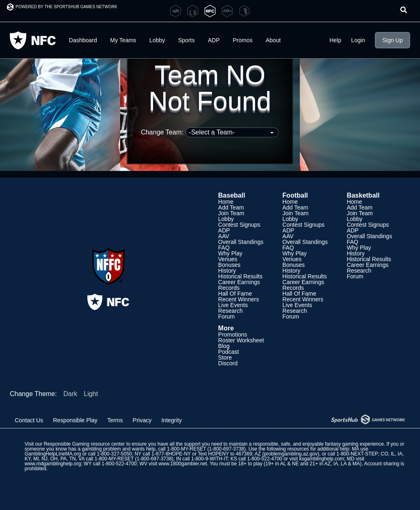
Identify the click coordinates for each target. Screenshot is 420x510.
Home (226, 202)
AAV (224, 236)
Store (225, 357)
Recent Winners (239, 299)
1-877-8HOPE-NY (171, 454)
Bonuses (229, 265)
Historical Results (240, 276)
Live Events (233, 305)
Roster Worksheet (241, 340)
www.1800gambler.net (183, 464)
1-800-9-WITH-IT (209, 459)
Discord (228, 363)
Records (229, 288)
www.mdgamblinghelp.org (53, 464)
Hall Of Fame (235, 294)
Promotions (233, 335)
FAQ (224, 248)
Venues (228, 259)
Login (358, 40)
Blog (224, 346)
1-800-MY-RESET (186, 449)
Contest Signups (239, 225)
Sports (186, 40)
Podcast (229, 352)
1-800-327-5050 (114, 454)
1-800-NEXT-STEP (357, 454)
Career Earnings (239, 282)
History (227, 271)
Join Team (231, 213)
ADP (214, 40)
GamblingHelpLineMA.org (53, 454)
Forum (226, 316)
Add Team (231, 207)
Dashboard (83, 40)
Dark (70, 394)
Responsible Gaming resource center (84, 444)
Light (91, 394)
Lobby (157, 40)
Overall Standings (241, 242)
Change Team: (209, 132)
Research (231, 311)
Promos (243, 40)
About (273, 40)
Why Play (230, 253)
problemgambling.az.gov (291, 454)
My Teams (123, 40)
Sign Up (393, 40)
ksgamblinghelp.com (321, 459)
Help (335, 40)
